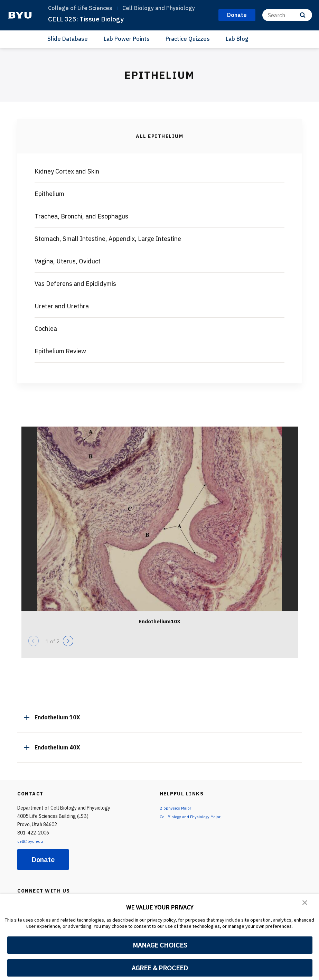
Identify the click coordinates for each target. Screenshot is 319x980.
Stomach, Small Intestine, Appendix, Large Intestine (108, 239)
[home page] (20, 15)
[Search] (287, 15)
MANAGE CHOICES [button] (160, 945)
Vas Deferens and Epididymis (75, 284)
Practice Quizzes (188, 39)
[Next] (68, 641)
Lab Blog (237, 39)
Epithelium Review (60, 351)
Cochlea (46, 329)
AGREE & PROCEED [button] (160, 968)
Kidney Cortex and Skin (67, 171)
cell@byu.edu (32, 841)
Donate (43, 860)
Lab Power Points (127, 39)
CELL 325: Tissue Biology (90, 19)
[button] (305, 904)
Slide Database (68, 39)
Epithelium (49, 194)
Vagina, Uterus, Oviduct (68, 261)
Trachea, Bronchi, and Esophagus (81, 216)
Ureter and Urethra (62, 306)
